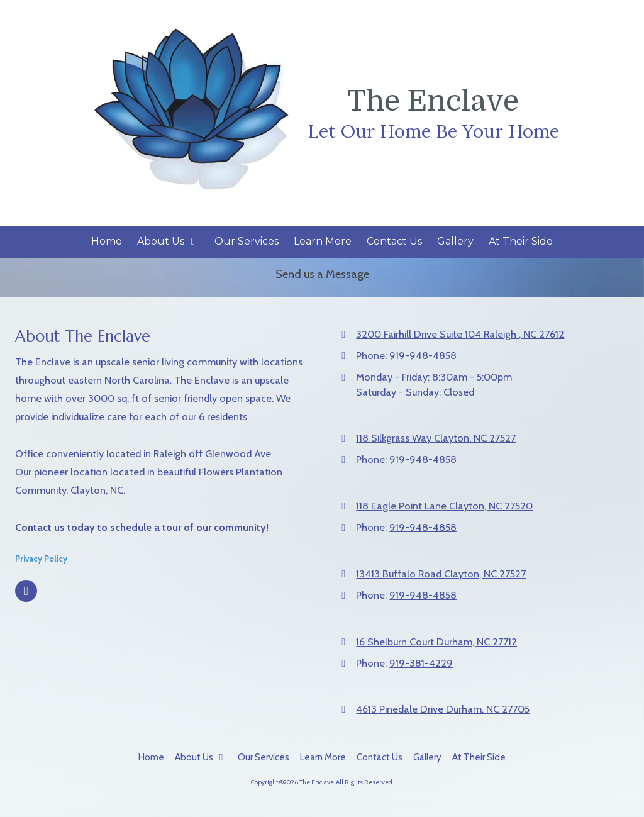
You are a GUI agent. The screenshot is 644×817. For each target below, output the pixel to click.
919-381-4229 (421, 663)
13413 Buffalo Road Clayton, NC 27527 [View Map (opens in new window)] (441, 574)
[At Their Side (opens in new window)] (521, 242)
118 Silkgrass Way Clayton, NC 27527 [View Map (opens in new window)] (436, 438)
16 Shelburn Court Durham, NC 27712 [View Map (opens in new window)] (436, 642)
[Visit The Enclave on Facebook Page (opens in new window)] (26, 591)
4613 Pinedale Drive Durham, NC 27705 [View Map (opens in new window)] (443, 709)
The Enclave (433, 101)
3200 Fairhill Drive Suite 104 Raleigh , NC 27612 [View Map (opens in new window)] (460, 334)
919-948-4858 (423, 355)
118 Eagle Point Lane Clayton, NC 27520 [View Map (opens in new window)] (444, 506)
